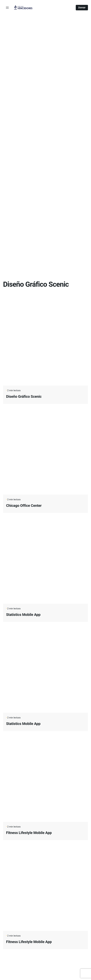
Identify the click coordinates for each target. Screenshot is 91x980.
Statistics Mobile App (23, 615)
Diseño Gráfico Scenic (24, 397)
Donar (82, 8)
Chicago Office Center (24, 506)
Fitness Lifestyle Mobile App (29, 833)
